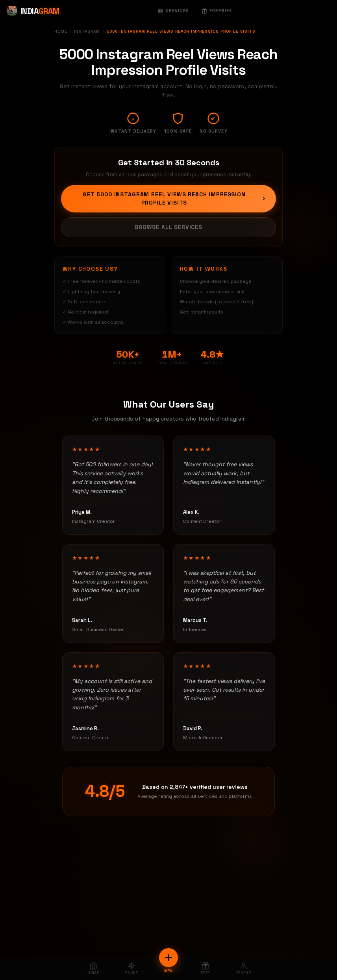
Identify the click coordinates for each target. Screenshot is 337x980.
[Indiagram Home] (33, 11)
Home (61, 31)
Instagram (87, 31)
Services (173, 11)
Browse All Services (168, 227)
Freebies (217, 11)
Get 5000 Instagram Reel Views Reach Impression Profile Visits (175, 198)
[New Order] (168, 958)
